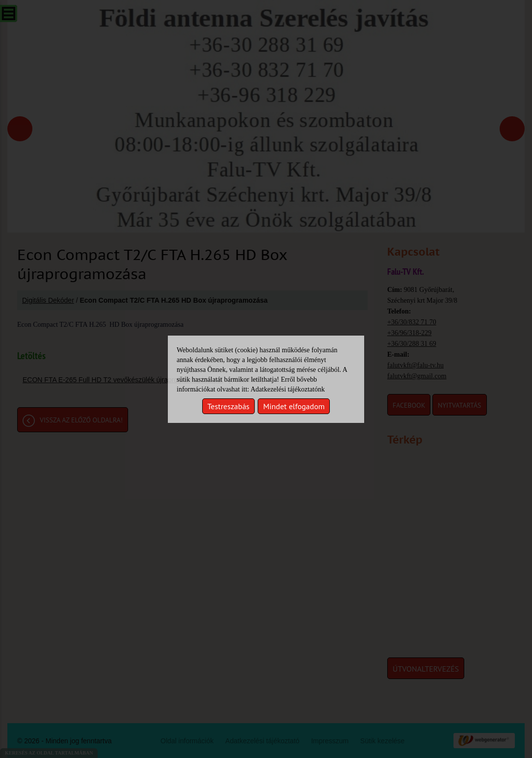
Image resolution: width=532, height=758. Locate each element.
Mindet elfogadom (294, 406)
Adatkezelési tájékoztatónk (287, 389)
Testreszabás (229, 406)
